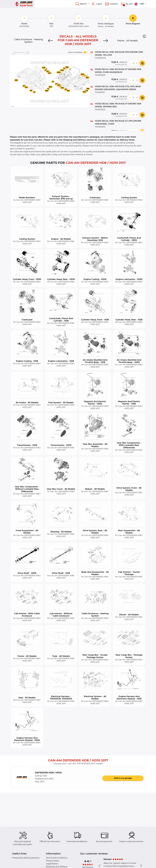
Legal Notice (52, 864)
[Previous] (50, 41)
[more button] (137, 63)
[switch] (85, 52)
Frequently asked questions (26, 858)
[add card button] (142, 63)
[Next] (106, 41)
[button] (144, 36)
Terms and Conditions (57, 858)
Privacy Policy (53, 861)
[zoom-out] (13, 52)
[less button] (130, 63)
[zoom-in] (27, 52)
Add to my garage (123, 778)
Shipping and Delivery (57, 867)
